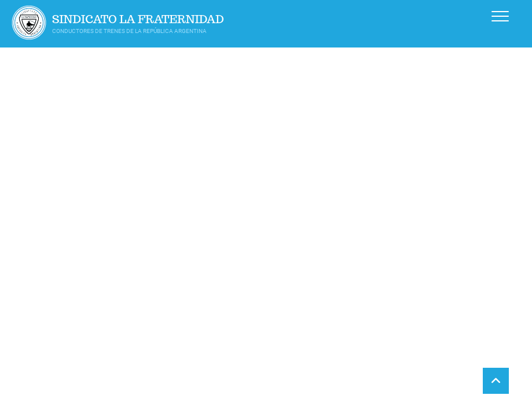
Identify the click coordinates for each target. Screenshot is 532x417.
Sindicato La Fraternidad (138, 19)
